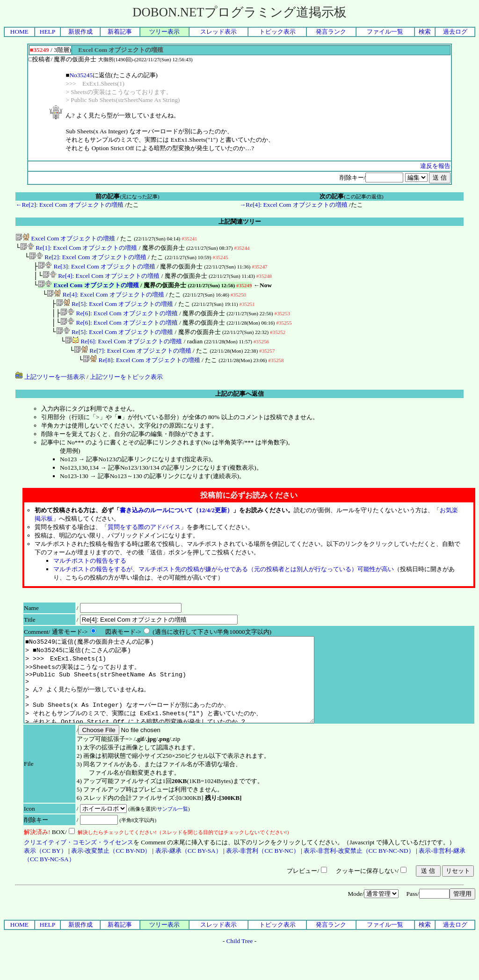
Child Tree (240, 970)
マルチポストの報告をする (90, 573)
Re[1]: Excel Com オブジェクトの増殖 (79, 249)
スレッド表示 (218, 32)
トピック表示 (277, 32)
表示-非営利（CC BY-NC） (263, 880)
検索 (425, 32)
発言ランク (331, 32)
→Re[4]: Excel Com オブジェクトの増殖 (294, 205)
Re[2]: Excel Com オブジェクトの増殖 (88, 259)
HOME (19, 32)
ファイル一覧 (385, 32)
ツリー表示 (164, 32)
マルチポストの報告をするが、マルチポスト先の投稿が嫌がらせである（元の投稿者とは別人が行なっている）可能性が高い (224, 581)
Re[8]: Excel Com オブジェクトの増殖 (142, 372)
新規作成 (80, 32)
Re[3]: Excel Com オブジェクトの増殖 (97, 269)
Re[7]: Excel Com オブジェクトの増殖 (133, 362)
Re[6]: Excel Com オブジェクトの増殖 (119, 321)
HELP (47, 32)
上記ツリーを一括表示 (50, 389)
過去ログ (455, 32)
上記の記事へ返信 (239, 406)
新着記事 (120, 32)
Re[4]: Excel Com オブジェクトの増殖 (101, 279)
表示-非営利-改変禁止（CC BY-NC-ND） (359, 880)
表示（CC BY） (45, 880)
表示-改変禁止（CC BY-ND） (111, 880)
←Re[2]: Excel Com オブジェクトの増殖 (69, 205)
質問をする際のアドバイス (144, 539)
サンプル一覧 (173, 838)
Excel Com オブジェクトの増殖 (65, 238)
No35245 (81, 75)
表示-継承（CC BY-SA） (189, 880)
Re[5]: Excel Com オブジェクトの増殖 (115, 310)
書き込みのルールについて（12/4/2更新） (176, 522)
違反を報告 (435, 166)
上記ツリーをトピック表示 (126, 389)
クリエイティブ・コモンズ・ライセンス (79, 871)
